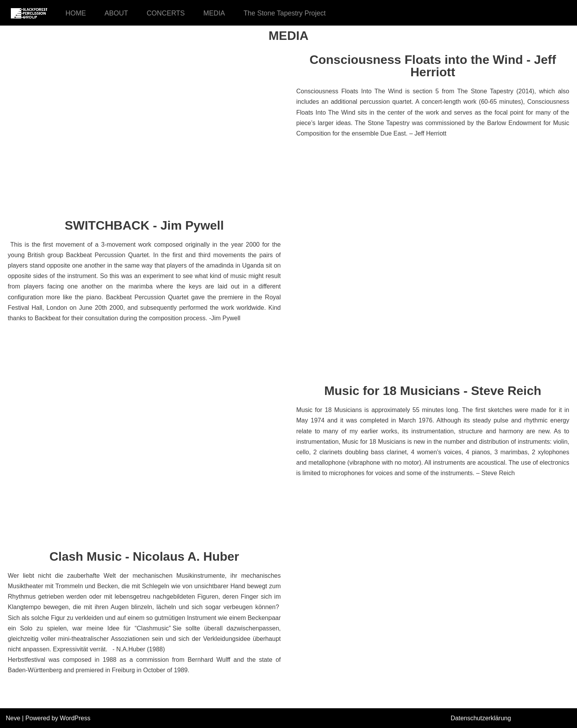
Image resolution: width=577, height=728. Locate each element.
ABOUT (116, 13)
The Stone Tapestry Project (285, 13)
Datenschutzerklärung (481, 718)
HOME (76, 13)
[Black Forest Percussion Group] (29, 13)
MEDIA (214, 13)
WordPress (75, 718)
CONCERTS (165, 13)
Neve (13, 718)
